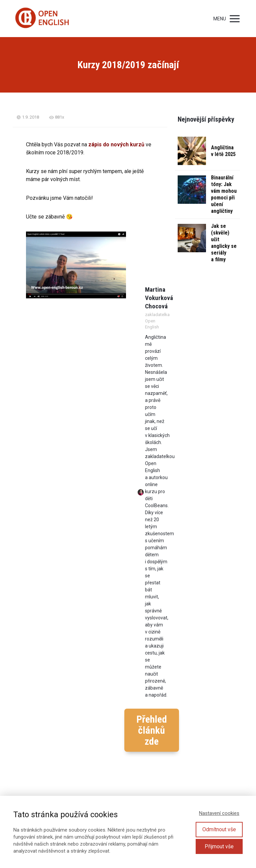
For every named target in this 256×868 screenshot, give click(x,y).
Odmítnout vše (219, 829)
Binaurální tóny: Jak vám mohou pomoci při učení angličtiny (224, 194)
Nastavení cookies (219, 813)
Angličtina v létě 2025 (223, 151)
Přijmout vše (219, 846)
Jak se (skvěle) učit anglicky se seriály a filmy (224, 243)
